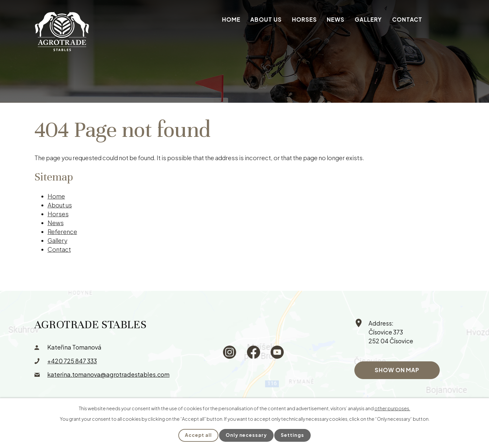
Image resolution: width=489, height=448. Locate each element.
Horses (304, 19)
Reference (62, 232)
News (336, 19)
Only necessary (246, 435)
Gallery (368, 19)
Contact (407, 19)
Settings (293, 435)
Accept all (198, 435)
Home (231, 19)
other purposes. (392, 408)
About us (266, 19)
